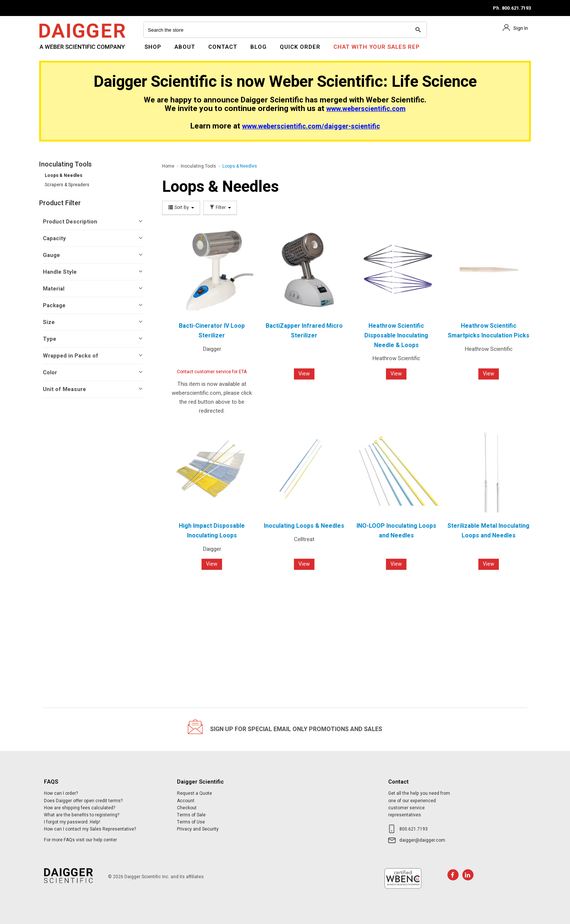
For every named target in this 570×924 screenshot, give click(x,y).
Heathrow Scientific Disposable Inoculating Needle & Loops (396, 335)
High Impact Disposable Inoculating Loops (212, 531)
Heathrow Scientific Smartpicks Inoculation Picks (489, 331)
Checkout (187, 808)
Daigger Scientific (59, 51)
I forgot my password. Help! (72, 822)
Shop (153, 47)
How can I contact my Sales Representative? (90, 829)
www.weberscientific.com (366, 109)
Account (186, 801)
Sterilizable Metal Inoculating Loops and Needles (488, 531)
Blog (259, 47)
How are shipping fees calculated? (80, 808)
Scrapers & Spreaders (67, 185)
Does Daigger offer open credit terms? (83, 801)
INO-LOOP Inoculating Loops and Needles (396, 531)
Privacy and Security (198, 829)
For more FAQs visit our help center (80, 840)
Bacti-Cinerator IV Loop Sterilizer (212, 331)
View (304, 374)
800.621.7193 (414, 829)
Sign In (521, 28)
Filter (220, 208)
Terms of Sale (191, 815)
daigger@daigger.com (422, 840)
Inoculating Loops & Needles (304, 526)
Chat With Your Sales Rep (377, 47)
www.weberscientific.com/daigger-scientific (311, 126)
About (185, 47)
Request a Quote (194, 793)
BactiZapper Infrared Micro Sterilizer (304, 331)
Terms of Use (191, 822)
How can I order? (61, 793)
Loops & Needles (64, 175)
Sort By (181, 208)
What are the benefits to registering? (82, 815)
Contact (223, 47)
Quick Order (300, 47)
